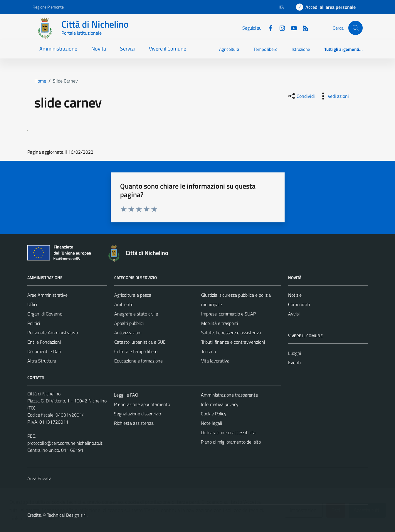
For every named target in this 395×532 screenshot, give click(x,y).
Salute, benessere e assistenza (231, 333)
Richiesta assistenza (134, 423)
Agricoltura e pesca (133, 295)
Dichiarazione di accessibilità (228, 432)
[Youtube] (292, 28)
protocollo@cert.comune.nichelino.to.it (65, 443)
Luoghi (295, 353)
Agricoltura (229, 49)
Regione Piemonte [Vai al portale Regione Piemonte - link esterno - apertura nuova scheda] (48, 7)
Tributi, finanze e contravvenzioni (233, 342)
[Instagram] (280, 28)
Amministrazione (58, 49)
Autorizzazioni (128, 333)
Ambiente (124, 304)
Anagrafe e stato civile (136, 314)
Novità (99, 49)
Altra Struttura (42, 361)
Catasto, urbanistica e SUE (140, 342)
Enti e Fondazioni (44, 342)
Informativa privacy (220, 404)
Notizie (295, 295)
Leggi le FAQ (126, 395)
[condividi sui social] (301, 96)
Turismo (209, 351)
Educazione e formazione (138, 361)
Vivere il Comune (168, 49)
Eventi (294, 363)
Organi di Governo (45, 314)
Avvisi (294, 314)
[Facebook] (268, 28)
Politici (34, 323)
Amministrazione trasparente (229, 395)
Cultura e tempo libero (136, 351)
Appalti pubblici (129, 323)
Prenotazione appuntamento (142, 404)
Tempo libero (265, 49)
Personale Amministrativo (53, 333)
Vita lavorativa (215, 361)
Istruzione (301, 49)
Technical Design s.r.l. (67, 515)
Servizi (127, 49)
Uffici (32, 304)
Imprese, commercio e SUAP (228, 314)
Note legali (211, 423)
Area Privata (39, 478)
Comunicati (299, 304)
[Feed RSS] (303, 28)
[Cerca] (355, 28)
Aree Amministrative (47, 295)
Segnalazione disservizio (137, 414)
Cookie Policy (214, 414)
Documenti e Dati (44, 351)
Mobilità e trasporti (220, 323)
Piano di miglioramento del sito (231, 442)
